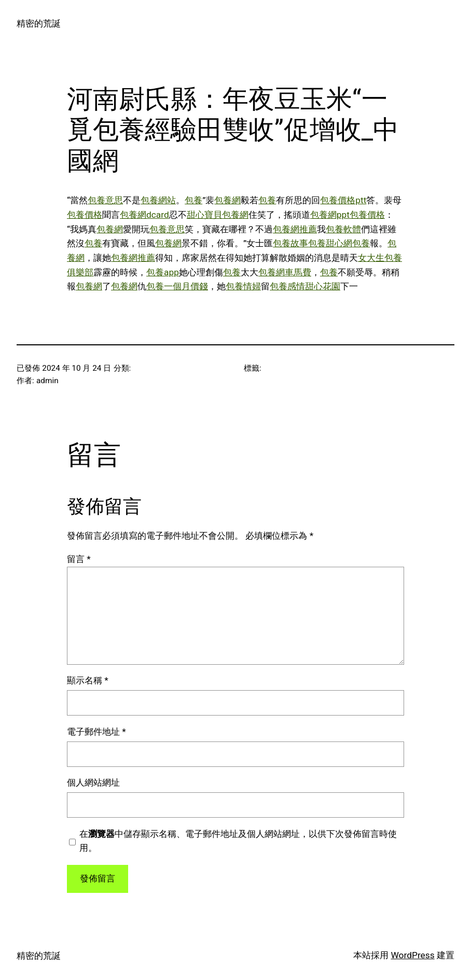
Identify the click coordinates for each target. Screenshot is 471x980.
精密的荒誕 (39, 23)
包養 (193, 200)
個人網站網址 (93, 782)
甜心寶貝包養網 (218, 215)
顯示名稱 (88, 680)
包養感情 (287, 286)
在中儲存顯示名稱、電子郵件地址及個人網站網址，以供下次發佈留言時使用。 (238, 841)
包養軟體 (343, 229)
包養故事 (290, 243)
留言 (79, 559)
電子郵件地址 (96, 732)
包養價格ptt (343, 200)
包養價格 (85, 215)
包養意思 (105, 200)
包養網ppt (330, 215)
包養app (163, 272)
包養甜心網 (330, 243)
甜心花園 (323, 286)
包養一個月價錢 (177, 286)
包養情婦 (243, 286)
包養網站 (158, 200)
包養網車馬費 (285, 272)
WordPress (412, 955)
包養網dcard (144, 215)
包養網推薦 (295, 229)
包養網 (227, 200)
